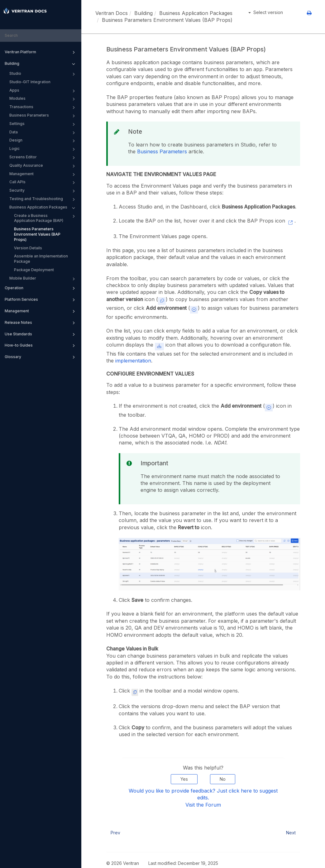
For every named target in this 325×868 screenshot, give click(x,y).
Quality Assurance (43, 166)
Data (43, 133)
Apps (43, 91)
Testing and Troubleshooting (43, 199)
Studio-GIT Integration (30, 82)
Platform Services (41, 300)
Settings (43, 124)
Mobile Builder (43, 279)
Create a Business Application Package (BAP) (45, 218)
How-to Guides (41, 346)
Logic (43, 149)
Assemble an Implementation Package (41, 259)
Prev (115, 833)
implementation (133, 361)
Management (43, 175)
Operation (41, 288)
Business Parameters (43, 116)
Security (43, 191)
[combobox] (41, 36)
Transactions (43, 108)
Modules (43, 99)
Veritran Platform (41, 52)
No (223, 779)
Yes (184, 779)
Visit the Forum (203, 805)
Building (41, 64)
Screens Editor (43, 158)
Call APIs (43, 183)
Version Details (28, 248)
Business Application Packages (43, 208)
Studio (43, 74)
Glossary (41, 357)
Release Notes (41, 323)
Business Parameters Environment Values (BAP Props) (37, 234)
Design (43, 141)
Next (291, 833)
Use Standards (41, 334)
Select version (266, 12)
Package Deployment (34, 270)
